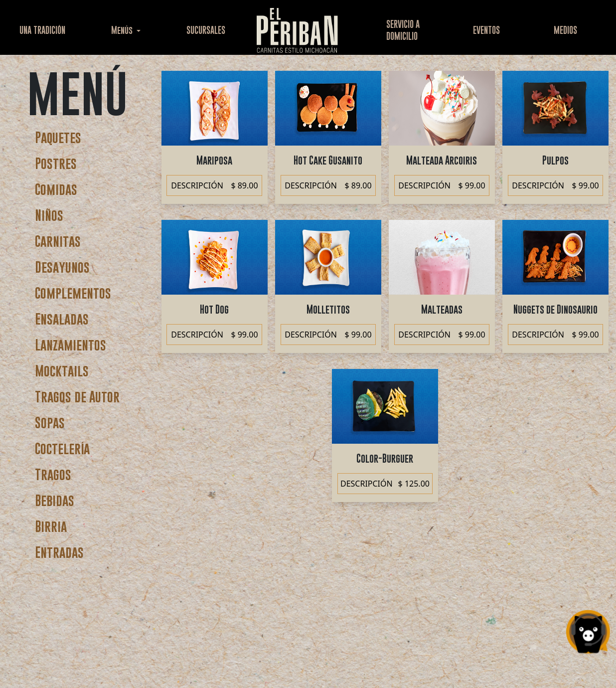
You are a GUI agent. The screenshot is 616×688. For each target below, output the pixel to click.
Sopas (50, 423)
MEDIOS (565, 30)
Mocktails (62, 371)
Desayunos (62, 267)
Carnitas (58, 241)
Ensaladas (62, 319)
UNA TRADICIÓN (42, 30)
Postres (56, 163)
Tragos (53, 474)
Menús (123, 30)
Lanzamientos (71, 345)
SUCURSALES (206, 30)
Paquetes (58, 137)
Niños (49, 215)
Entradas (59, 552)
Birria (51, 526)
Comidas (56, 189)
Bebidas (55, 500)
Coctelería (62, 448)
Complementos (73, 293)
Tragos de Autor (77, 397)
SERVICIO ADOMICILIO (403, 30)
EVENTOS (486, 30)
